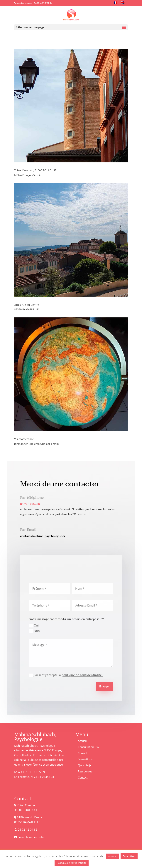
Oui (34, 625)
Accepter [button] (113, 856)
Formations (85, 759)
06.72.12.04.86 (30, 504)
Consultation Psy (88, 747)
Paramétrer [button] (129, 856)
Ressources (85, 771)
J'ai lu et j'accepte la (66, 675)
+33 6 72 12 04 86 (43, 3)
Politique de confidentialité (72, 863)
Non (35, 631)
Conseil (82, 753)
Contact (83, 777)
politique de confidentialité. (82, 675)
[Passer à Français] (116, 3)
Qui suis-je (85, 765)
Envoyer (104, 687)
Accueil (82, 741)
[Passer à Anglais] (123, 3)
